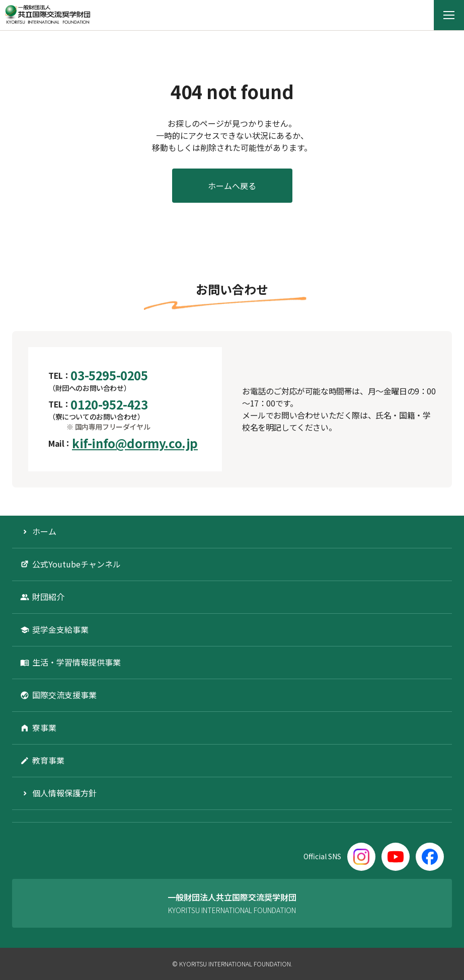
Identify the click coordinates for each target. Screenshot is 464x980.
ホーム (44, 531)
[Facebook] (430, 857)
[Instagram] (361, 857)
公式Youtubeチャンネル (76, 564)
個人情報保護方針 (64, 793)
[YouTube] (396, 857)
